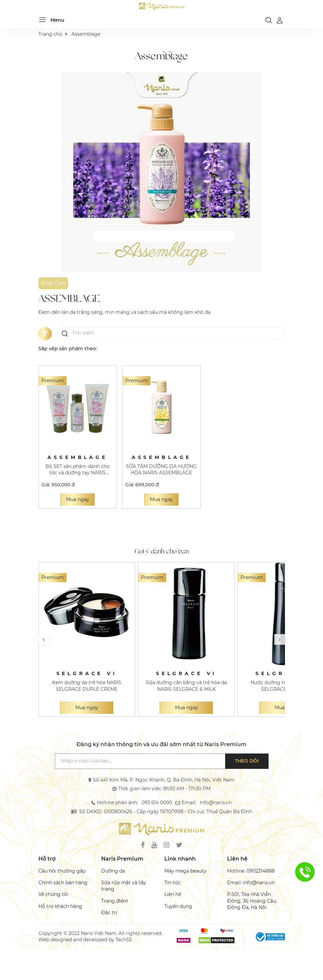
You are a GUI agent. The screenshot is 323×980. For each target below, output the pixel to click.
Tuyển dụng (178, 906)
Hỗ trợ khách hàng (60, 906)
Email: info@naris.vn (251, 883)
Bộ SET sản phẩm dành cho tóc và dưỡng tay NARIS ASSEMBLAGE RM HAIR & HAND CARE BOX (77, 470)
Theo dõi (247, 761)
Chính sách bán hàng (63, 883)
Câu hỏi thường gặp (62, 871)
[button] (44, 639)
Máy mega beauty (185, 871)
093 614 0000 (157, 803)
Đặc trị (109, 913)
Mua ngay (78, 499)
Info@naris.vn (215, 803)
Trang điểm (115, 901)
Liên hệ (173, 894)
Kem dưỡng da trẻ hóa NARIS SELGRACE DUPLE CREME (87, 686)
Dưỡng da (113, 871)
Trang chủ (50, 34)
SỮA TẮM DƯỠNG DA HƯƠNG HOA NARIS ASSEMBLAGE (161, 469)
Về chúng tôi (53, 894)
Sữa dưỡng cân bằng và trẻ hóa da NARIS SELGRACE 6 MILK (186, 686)
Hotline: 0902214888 (251, 871)
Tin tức (173, 883)
